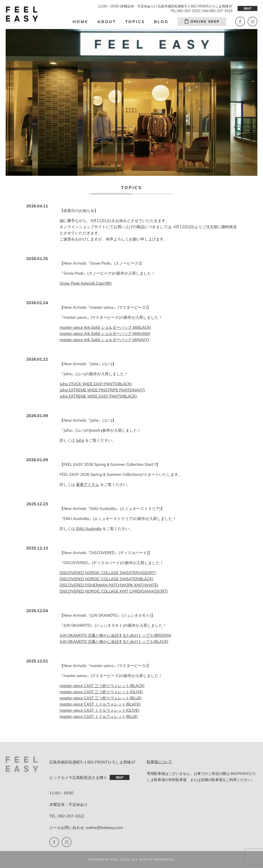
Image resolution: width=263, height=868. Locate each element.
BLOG (161, 22)
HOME (81, 22)
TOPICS (135, 22)
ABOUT (107, 22)
